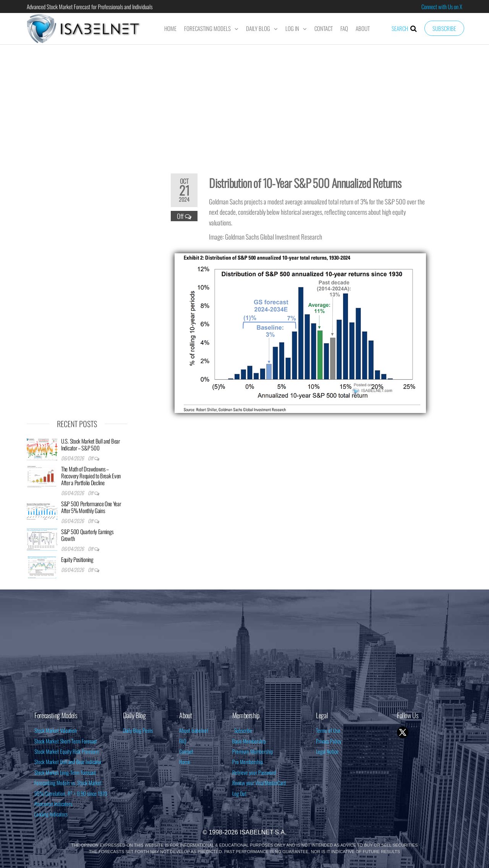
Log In (292, 28)
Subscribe (444, 28)
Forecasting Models (207, 28)
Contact (324, 28)
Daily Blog (258, 28)
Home (170, 28)
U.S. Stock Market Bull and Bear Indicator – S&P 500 (91, 444)
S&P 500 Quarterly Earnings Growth (87, 535)
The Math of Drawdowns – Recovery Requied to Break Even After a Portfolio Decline (91, 476)
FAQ (344, 28)
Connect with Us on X (442, 6)
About (363, 28)
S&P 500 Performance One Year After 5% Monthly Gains (91, 507)
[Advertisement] (244, 104)
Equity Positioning (77, 559)
